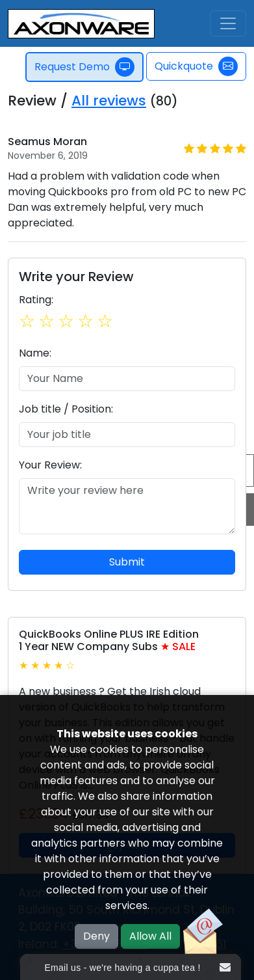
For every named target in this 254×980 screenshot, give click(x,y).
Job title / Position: (66, 409)
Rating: (36, 300)
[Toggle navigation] (228, 23)
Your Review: (50, 465)
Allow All (150, 936)
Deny (96, 936)
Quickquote (196, 66)
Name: (35, 353)
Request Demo (85, 67)
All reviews (109, 101)
